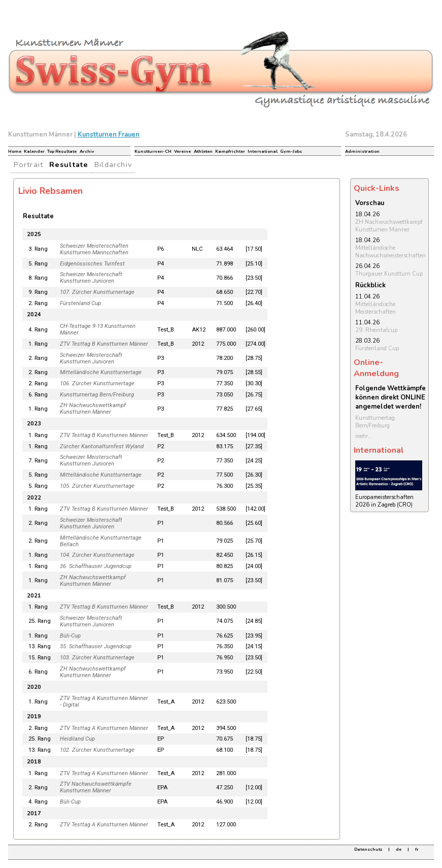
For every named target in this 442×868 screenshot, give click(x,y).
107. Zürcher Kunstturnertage (97, 292)
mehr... (364, 436)
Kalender (34, 151)
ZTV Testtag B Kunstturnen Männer (104, 344)
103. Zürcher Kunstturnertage (97, 658)
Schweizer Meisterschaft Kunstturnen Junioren (91, 278)
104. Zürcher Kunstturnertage (97, 555)
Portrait (29, 164)
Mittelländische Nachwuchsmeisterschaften (390, 252)
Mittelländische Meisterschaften (376, 308)
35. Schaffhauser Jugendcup (96, 646)
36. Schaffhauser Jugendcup (96, 566)
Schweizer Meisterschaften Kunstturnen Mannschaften (94, 249)
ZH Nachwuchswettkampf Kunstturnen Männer (93, 409)
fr (417, 849)
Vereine (182, 151)
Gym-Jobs (291, 151)
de (399, 849)
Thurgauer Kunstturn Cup (389, 274)
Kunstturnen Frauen (109, 135)
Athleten (203, 151)
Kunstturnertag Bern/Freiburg (97, 395)
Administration (362, 151)
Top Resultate (62, 151)
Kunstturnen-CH (153, 151)
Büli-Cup (70, 636)
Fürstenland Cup (80, 303)
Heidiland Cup (77, 739)
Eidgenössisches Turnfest (92, 264)
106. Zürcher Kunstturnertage (97, 383)
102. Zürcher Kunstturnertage (97, 750)
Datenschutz (368, 849)
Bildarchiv (113, 164)
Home (15, 151)
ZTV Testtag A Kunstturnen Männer (104, 728)
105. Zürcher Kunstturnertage (97, 486)
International (263, 151)
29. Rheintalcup (376, 330)
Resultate (69, 164)
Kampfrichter (230, 151)
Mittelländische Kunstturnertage (101, 372)
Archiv (87, 151)
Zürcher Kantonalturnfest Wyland (102, 446)
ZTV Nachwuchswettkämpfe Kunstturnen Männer (96, 787)
